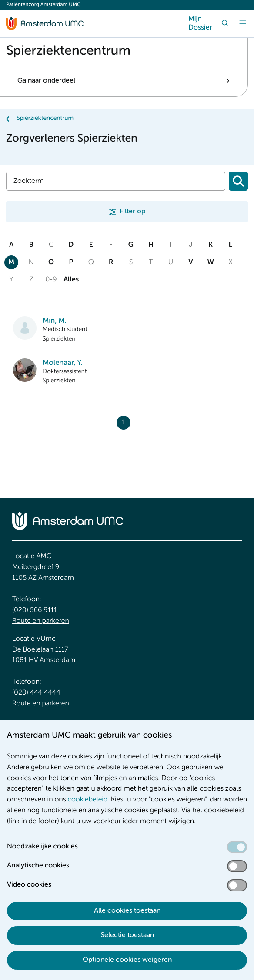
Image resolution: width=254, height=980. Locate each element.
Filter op (132, 212)
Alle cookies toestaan (127, 911)
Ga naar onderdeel (46, 81)
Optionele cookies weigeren (127, 960)
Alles (71, 280)
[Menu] (243, 23)
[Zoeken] (238, 181)
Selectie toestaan (127, 935)
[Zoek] (225, 23)
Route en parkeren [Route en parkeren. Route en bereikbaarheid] (41, 621)
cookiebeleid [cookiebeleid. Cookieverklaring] (88, 800)
